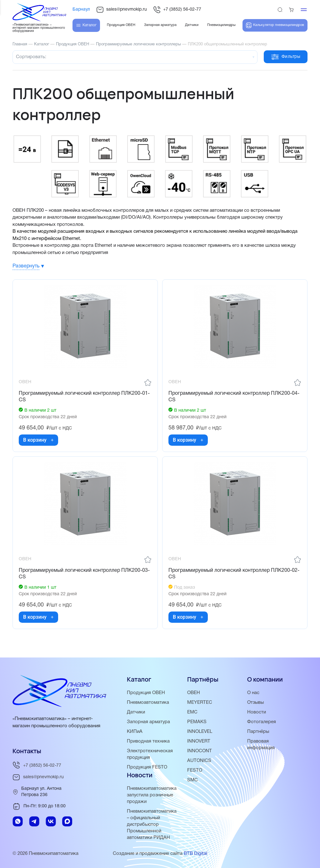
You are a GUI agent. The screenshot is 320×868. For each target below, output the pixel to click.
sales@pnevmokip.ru (122, 10)
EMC (192, 712)
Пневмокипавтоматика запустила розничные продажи (152, 795)
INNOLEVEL (200, 732)
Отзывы (256, 703)
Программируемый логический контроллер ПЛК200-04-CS (234, 397)
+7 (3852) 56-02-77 (177, 10)
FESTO (195, 770)
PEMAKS (197, 722)
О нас (253, 693)
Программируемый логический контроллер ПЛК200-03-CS (85, 575)
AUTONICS (199, 761)
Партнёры (258, 732)
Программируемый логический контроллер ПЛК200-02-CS (234, 575)
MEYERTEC (200, 703)
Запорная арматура (149, 722)
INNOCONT (200, 751)
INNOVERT (199, 741)
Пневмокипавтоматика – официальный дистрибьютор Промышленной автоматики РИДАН (152, 825)
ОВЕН (194, 693)
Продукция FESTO (147, 767)
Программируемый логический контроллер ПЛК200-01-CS (85, 397)
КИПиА (135, 732)
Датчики (136, 712)
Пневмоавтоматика (148, 703)
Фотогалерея (262, 722)
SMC (192, 780)
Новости (257, 712)
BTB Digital (195, 854)
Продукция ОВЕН (146, 693)
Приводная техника (148, 741)
